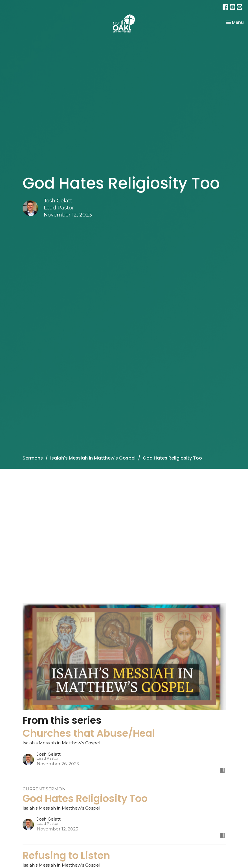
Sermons (33, 458)
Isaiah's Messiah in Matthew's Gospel (93, 458)
